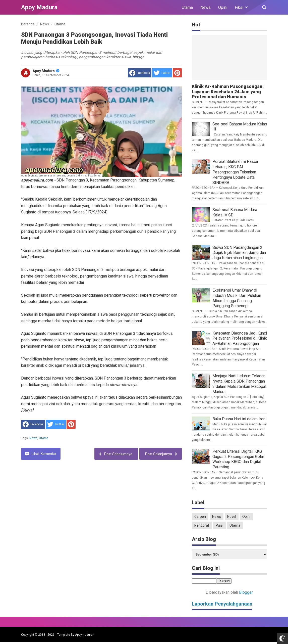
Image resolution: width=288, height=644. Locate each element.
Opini (223, 7)
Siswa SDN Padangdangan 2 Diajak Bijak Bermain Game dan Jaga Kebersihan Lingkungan (239, 253)
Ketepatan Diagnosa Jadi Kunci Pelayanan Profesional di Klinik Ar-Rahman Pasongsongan (240, 338)
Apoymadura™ (85, 635)
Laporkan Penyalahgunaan (222, 604)
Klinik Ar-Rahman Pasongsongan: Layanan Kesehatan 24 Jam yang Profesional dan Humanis (228, 92)
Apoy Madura (46, 71)
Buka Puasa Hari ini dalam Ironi (239, 419)
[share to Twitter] (162, 73)
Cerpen (200, 517)
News (206, 7)
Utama (187, 7)
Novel (232, 517)
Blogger (246, 592)
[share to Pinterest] (177, 73)
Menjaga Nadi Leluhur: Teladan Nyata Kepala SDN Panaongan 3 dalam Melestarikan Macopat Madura (239, 384)
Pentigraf (202, 525)
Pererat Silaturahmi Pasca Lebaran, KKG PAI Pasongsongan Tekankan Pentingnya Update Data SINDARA (235, 172)
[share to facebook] (140, 73)
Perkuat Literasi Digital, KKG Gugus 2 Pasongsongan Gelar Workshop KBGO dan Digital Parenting (238, 459)
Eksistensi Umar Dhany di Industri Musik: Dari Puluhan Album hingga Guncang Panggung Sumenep (237, 298)
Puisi (219, 525)
